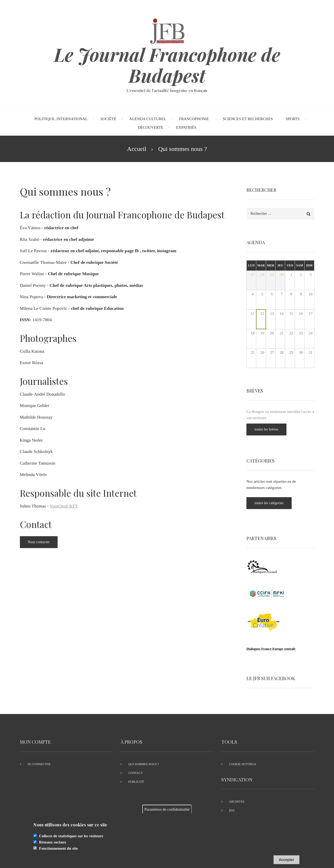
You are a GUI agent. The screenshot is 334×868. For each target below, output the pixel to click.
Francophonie (195, 119)
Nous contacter (39, 542)
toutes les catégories (273, 503)
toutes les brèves (271, 429)
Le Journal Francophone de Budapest (167, 65)
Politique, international (61, 119)
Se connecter (39, 764)
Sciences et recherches (248, 119)
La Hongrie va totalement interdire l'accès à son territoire (284, 415)
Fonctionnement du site (58, 852)
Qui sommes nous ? (144, 764)
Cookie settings (243, 764)
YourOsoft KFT (64, 506)
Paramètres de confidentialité (167, 813)
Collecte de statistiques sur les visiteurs (71, 840)
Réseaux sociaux (53, 846)
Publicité (136, 782)
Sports (293, 119)
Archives (237, 802)
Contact (136, 773)
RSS (232, 810)
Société (108, 119)
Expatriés (186, 127)
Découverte (150, 127)
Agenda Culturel (148, 119)
